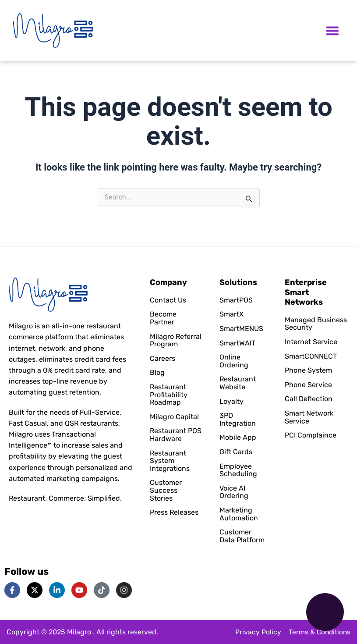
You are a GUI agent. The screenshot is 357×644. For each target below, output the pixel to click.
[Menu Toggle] (332, 30)
